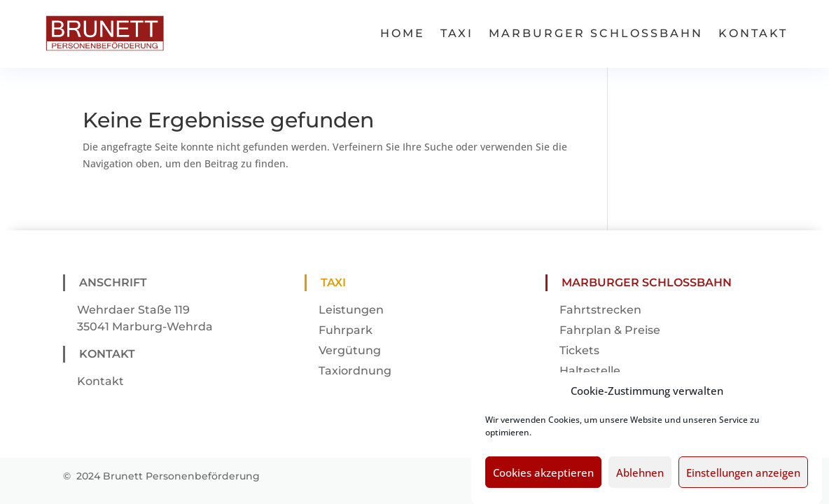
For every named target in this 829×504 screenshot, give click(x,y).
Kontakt (753, 33)
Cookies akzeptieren (543, 478)
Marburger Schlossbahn (596, 33)
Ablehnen (640, 478)
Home (403, 33)
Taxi (457, 33)
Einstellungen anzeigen (743, 478)
